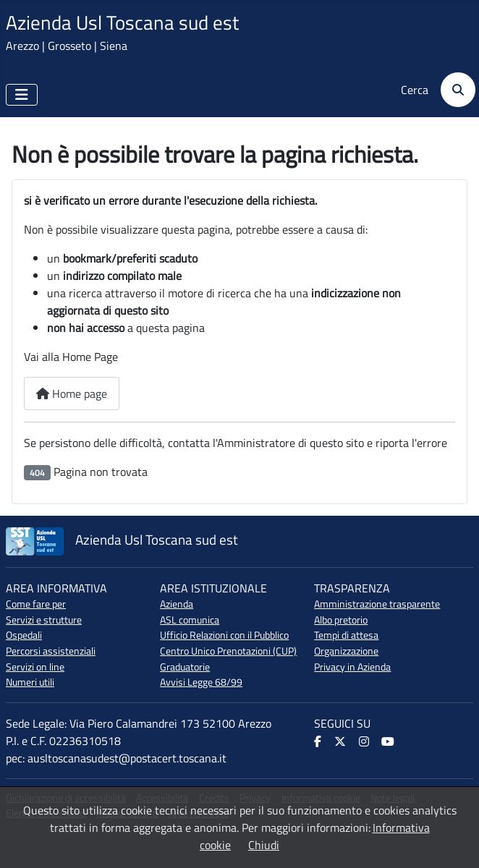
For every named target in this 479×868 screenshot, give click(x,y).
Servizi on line (35, 667)
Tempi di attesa (346, 635)
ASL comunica (190, 620)
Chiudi (264, 845)
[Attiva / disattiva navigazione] (22, 95)
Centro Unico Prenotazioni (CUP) (228, 651)
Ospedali (24, 635)
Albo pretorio (341, 620)
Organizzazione (346, 651)
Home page (72, 393)
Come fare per (36, 604)
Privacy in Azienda (352, 667)
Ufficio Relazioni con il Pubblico (224, 635)
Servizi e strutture (44, 620)
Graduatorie (185, 667)
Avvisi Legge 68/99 (201, 682)
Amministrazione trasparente (377, 604)
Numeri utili (30, 682)
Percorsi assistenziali (51, 651)
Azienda (177, 604)
